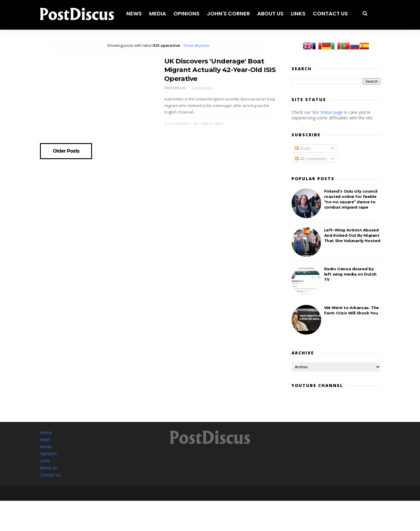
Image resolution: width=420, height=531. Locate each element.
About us (270, 13)
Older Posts (66, 151)
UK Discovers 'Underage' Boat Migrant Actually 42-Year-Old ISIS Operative (220, 70)
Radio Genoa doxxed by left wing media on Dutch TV (350, 274)
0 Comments (177, 124)
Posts (303, 148)
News (134, 13)
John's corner (228, 13)
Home (46, 432)
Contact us (330, 13)
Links (298, 13)
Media (158, 13)
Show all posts (196, 45)
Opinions (186, 13)
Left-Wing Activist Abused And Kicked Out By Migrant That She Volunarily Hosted (352, 235)
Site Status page (328, 112)
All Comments (311, 159)
